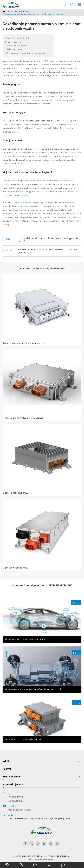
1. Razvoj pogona (13, 42)
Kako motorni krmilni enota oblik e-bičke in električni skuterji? (48, 251)
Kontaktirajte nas (13, 784)
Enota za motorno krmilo (25, 203)
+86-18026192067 (15, 797)
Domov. (9, 11)
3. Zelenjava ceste (13, 49)
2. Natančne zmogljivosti (17, 46)
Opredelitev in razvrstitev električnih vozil (24, 739)
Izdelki (6, 761)
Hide (25, 38)
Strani (29, 860)
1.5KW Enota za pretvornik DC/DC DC (23, 418)
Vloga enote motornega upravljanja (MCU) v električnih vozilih (34, 689)
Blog (27, 11)
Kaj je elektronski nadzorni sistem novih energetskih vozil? (48, 240)
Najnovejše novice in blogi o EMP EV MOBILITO (42, 585)
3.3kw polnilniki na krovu (16, 568)
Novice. (19, 11)
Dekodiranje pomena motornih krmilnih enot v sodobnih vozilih (34, 14)
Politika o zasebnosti (44, 860)
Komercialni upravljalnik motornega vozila (25, 343)
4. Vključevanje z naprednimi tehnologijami (25, 53)
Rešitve (7, 769)
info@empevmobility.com (19, 810)
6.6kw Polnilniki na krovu (16, 493)
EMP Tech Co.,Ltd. (40, 856)
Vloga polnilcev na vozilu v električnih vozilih (25, 639)
